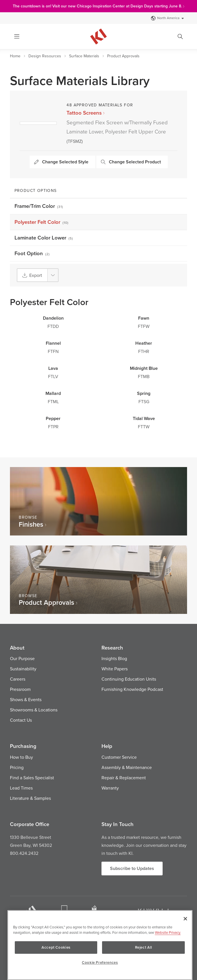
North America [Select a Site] (168, 18)
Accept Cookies (59, 947)
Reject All (141, 947)
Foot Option (32, 253)
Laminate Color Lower (44, 238)
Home (15, 56)
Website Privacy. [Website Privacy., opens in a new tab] (168, 932)
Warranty (110, 788)
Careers (18, 679)
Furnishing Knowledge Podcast (132, 689)
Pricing (17, 767)
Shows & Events (26, 699)
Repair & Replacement (124, 778)
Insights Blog (114, 658)
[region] (100, 945)
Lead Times (21, 788)
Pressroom (20, 689)
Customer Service (119, 757)
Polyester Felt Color (42, 222)
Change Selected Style (61, 162)
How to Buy (21, 757)
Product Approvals (123, 56)
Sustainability (23, 669)
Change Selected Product (131, 162)
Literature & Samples (30, 798)
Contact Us (21, 720)
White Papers (115, 669)
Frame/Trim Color (39, 206)
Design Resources (45, 56)
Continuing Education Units (129, 679)
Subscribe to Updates (132, 868)
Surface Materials (84, 56)
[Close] (185, 919)
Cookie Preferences (100, 962)
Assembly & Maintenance (127, 767)
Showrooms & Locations (34, 710)
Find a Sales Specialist (32, 778)
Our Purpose (22, 658)
